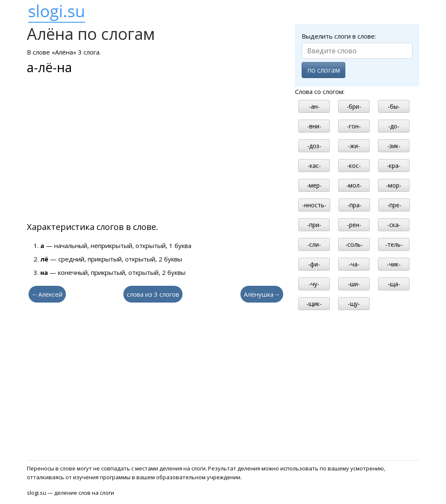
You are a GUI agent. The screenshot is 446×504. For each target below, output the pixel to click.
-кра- (394, 166)
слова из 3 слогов (153, 294)
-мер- (314, 185)
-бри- (354, 106)
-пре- (394, 205)
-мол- (354, 185)
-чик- (394, 264)
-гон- (354, 126)
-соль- (354, 244)
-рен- (354, 225)
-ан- (314, 106)
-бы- (394, 106)
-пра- (355, 205)
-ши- (354, 284)
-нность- (314, 205)
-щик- (314, 304)
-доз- (314, 146)
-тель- (394, 244)
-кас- (314, 166)
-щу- (354, 304)
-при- (314, 225)
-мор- (394, 185)
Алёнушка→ (262, 294)
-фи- (314, 264)
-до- (394, 126)
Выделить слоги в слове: (339, 36)
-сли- (314, 244)
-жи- (354, 146)
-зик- (394, 146)
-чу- (314, 284)
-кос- (354, 166)
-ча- (354, 264)
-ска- (394, 225)
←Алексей (47, 294)
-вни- (314, 126)
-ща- (394, 284)
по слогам (323, 70)
